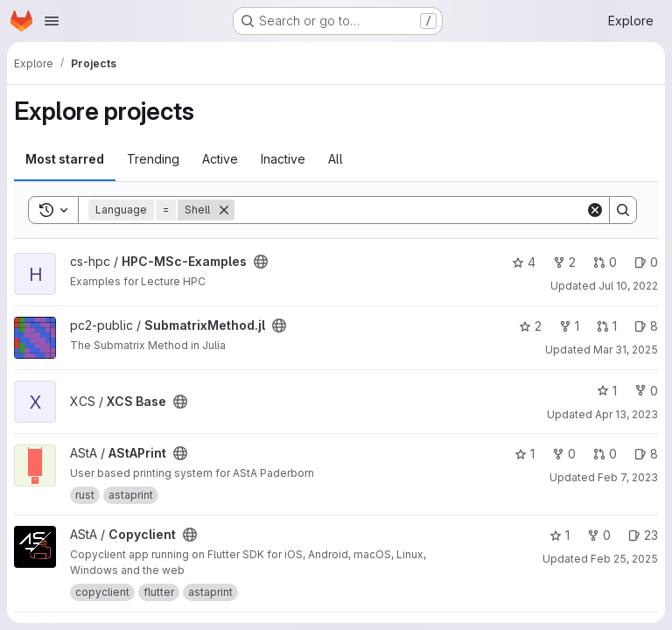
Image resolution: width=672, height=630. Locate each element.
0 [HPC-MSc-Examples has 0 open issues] (646, 262)
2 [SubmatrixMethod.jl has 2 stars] (530, 326)
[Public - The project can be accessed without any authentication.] (261, 262)
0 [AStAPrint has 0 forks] (564, 454)
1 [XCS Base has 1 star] (607, 391)
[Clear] (595, 210)
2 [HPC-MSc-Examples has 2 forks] (564, 262)
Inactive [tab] (283, 159)
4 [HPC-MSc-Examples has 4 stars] (524, 262)
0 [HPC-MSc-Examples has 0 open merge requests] (605, 262)
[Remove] (224, 210)
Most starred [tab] (65, 159)
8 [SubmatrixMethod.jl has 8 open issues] (646, 326)
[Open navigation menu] (52, 21)
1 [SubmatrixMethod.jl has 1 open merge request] (607, 326)
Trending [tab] (153, 159)
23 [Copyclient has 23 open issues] (643, 535)
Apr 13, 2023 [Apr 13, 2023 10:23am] (626, 414)
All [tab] (336, 159)
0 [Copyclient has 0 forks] (599, 535)
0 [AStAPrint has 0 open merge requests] (605, 454)
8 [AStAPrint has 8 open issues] (646, 454)
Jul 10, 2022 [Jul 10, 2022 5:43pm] (628, 286)
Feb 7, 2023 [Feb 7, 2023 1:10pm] (628, 477)
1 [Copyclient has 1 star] (560, 535)
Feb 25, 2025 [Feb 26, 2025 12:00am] (624, 559)
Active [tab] (220, 159)
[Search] (410, 210)
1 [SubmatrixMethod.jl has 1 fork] (569, 326)
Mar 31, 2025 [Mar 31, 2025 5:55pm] (626, 350)
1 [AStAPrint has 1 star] (525, 454)
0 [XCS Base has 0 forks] (646, 391)
